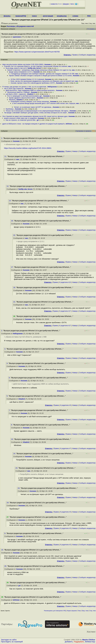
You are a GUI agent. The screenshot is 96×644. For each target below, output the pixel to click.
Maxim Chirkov (89, 640)
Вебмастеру (90, 642)
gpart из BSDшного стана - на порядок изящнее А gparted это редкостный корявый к (34, 124)
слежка (75, 16)
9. (5, 533)
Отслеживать (91, 29)
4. (8, 363)
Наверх (75, 151)
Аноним (48, 64)
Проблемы (10, 109)
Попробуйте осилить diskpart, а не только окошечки (30, 102)
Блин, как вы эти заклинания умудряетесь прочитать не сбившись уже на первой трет (42, 81)
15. (3, 550)
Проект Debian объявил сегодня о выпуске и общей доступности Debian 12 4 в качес (40, 76)
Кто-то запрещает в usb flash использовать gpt (25, 96)
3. (5, 349)
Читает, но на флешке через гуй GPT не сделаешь (33, 107)
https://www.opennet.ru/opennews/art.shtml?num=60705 (37, 52)
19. (8, 503)
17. (13, 267)
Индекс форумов (72, 611)
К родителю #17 (65, 311)
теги (72, 4)
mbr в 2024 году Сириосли (14, 89)
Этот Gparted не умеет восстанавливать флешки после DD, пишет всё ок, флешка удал (35, 116)
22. (15, 235)
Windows (12, 100)
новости (54, 4)
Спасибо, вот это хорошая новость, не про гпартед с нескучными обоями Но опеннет (36, 66)
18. (15, 287)
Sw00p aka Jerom (34, 68)
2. (2, 331)
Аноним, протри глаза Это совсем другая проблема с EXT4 (33, 83)
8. (12, 425)
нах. (70, 66)
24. (19, 488)
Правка (75, 55)
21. (15, 302)
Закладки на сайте (9, 640)
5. (8, 396)
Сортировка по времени (83, 131)
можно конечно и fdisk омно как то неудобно (20, 118)
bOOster (69, 124)
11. (6, 156)
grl (38, 120)
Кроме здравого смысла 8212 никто (22, 98)
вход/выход (62, 16)
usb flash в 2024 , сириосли (16, 94)
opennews (17, 37)
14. (15, 454)
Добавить (69, 642)
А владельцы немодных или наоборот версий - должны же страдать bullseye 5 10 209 (42, 74)
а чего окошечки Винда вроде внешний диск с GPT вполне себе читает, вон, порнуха (44, 103)
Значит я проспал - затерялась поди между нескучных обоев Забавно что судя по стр (39, 70)
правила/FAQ (21, 16)
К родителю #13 (65, 282)
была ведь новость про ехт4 (16, 68)
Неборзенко (52, 87)
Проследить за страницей (12, 642)
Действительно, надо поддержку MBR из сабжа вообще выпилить (30, 90)
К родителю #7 (66, 448)
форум (66, 4)
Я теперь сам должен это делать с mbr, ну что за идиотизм (24, 87)
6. (10, 378)
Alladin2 (30, 94)
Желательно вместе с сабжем (19, 92)
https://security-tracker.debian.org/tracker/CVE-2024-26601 (28, 148)
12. (8, 186)
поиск (34, 16)
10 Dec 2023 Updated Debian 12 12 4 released (27, 79)
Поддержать (79, 642)
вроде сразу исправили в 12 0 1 (21, 72)
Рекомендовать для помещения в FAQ (55, 611)
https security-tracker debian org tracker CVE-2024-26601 (23, 64)
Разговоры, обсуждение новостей (20, 26)
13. (10, 201)
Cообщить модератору (87, 55)
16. (13, 221)
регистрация (48, 16)
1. (2, 138)
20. (6, 566)
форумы (7, 16)
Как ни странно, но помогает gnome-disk (21, 120)
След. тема (92, 611)
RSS (89, 16)
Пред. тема (85, 611)
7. (10, 410)
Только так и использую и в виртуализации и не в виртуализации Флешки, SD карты (37, 111)
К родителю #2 (66, 545)
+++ (60, 4)
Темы (79, 611)
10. (13, 439)
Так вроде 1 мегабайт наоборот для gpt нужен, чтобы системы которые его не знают (36, 113)
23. (17, 468)
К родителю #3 (66, 405)
